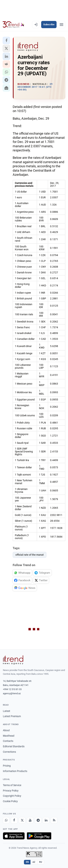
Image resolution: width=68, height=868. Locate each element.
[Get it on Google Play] (39, 836)
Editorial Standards (14, 746)
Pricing (7, 766)
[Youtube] (30, 820)
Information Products (15, 771)
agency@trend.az (12, 693)
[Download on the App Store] (14, 836)
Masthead (9, 736)
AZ (34, 862)
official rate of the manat (30, 555)
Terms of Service (12, 785)
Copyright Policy (12, 796)
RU (41, 862)
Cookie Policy (10, 801)
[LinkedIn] (46, 820)
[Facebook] (14, 820)
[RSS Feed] (54, 820)
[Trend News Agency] (13, 660)
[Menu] (61, 25)
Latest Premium (12, 716)
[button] (6, 40)
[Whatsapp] (6, 820)
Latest (7, 711)
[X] (22, 820)
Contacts (8, 741)
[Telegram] (38, 820)
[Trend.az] (14, 25)
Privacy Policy (11, 791)
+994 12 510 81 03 (12, 689)
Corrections (9, 752)
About (6, 730)
